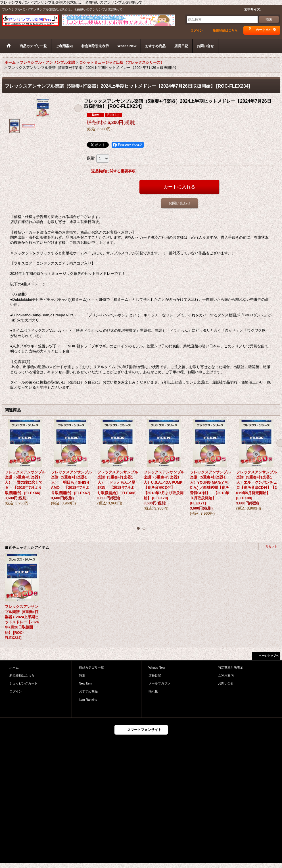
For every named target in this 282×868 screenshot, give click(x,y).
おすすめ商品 (88, 691)
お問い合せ (226, 683)
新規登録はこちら (225, 30)
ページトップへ (269, 656)
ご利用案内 (226, 675)
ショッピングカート (23, 683)
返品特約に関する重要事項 (113, 171)
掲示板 (153, 691)
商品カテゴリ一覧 (91, 667)
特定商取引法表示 (231, 667)
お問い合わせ (179, 203)
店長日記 (155, 675)
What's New (157, 667)
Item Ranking (88, 700)
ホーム (14, 667)
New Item (86, 683)
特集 (82, 675)
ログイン (197, 30)
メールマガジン (159, 683)
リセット (271, 546)
